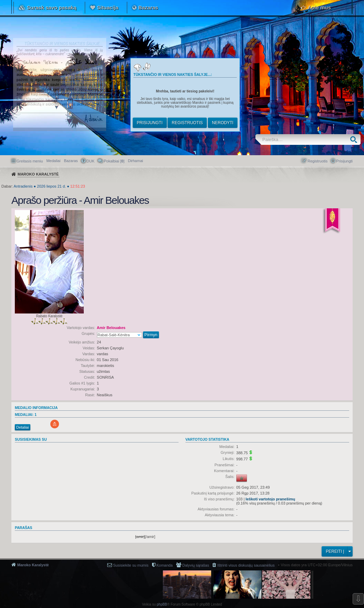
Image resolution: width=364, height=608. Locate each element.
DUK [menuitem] (90, 161)
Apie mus (319, 7)
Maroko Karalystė (33, 565)
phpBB (162, 604)
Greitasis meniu (30, 161)
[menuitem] (135, 161)
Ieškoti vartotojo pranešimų (271, 499)
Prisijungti (150, 123)
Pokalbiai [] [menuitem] (114, 161)
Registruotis (187, 123)
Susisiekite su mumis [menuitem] (131, 565)
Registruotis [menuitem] (317, 161)
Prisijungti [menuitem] (344, 161)
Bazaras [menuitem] (71, 161)
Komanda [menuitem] (165, 565)
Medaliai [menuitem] (53, 161)
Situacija (108, 7)
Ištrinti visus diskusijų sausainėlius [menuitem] (246, 565)
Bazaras (148, 7)
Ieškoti (355, 139)
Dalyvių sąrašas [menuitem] (196, 565)
